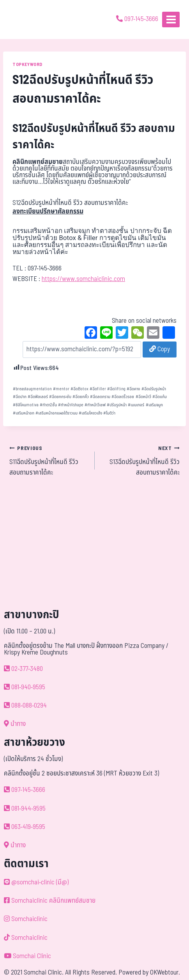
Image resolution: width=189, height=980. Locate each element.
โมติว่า (109, 413)
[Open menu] (171, 19)
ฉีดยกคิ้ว (81, 397)
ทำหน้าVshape (71, 405)
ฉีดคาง (133, 389)
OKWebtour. (165, 973)
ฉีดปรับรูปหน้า (154, 389)
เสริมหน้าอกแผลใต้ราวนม (57, 413)
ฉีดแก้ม (160, 397)
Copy (160, 349)
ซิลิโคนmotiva (26, 405)
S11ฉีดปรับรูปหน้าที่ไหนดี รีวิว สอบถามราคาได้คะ (49, 460)
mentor (61, 389)
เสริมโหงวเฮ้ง (90, 413)
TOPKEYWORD (27, 64)
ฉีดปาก (20, 397)
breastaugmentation (32, 389)
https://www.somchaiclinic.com (83, 279)
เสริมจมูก (154, 405)
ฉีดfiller (98, 389)
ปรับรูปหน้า (117, 405)
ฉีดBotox (79, 389)
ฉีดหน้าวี (143, 397)
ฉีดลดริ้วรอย (123, 397)
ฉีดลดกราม (100, 397)
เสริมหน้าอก (24, 413)
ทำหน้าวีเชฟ (95, 405)
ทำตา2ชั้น (48, 405)
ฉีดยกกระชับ (60, 397)
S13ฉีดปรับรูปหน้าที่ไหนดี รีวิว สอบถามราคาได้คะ (141, 460)
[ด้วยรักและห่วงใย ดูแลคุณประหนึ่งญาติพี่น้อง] (28, 20)
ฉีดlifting (116, 389)
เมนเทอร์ (136, 405)
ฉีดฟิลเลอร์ (38, 397)
